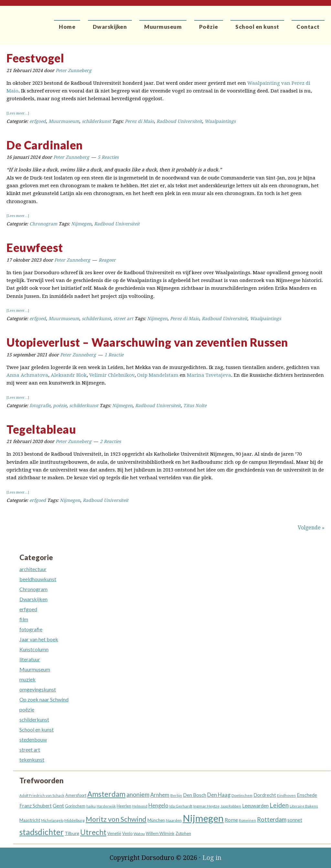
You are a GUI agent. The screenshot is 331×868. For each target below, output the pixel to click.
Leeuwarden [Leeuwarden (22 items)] (255, 806)
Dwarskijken (33, 599)
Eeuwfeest (35, 247)
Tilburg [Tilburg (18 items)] (72, 833)
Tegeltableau (41, 429)
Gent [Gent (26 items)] (58, 805)
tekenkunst (32, 759)
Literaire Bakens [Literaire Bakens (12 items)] (304, 806)
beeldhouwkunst (38, 579)
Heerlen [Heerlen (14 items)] (124, 806)
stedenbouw (33, 739)
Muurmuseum (64, 121)
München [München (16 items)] (156, 820)
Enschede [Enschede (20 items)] (307, 795)
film (24, 619)
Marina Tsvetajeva (209, 375)
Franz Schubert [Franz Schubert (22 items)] (36, 806)
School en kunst (37, 729)
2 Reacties (110, 441)
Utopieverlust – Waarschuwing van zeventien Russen (147, 342)
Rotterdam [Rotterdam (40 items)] (272, 819)
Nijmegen (81, 224)
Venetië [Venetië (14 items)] (114, 834)
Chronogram (43, 224)
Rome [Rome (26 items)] (231, 820)
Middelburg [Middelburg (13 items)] (75, 820)
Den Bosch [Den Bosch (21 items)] (195, 795)
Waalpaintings (220, 121)
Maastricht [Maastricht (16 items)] (30, 820)
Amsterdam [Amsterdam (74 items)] (106, 794)
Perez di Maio (139, 121)
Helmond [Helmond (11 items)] (140, 806)
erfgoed (38, 121)
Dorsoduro (30, 21)
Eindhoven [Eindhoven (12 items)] (286, 795)
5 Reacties (108, 157)
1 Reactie (114, 355)
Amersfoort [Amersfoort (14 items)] (76, 795)
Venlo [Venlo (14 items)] (127, 834)
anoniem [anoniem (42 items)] (138, 794)
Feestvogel (35, 58)
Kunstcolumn (34, 649)
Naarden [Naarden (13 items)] (174, 820)
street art (123, 319)
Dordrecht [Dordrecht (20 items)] (265, 795)
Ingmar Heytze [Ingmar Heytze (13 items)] (206, 806)
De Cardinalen (45, 145)
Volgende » (311, 528)
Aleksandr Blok (69, 375)
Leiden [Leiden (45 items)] (279, 805)
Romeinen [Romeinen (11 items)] (247, 820)
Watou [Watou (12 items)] (139, 834)
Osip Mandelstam (158, 375)
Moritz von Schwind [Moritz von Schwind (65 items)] (116, 819)
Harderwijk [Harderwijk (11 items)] (106, 806)
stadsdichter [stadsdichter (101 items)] (42, 832)
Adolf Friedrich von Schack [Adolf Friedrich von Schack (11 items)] (42, 795)
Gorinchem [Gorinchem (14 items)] (75, 806)
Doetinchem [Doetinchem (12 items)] (242, 795)
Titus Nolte (195, 406)
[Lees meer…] (18, 113)
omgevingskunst (38, 689)
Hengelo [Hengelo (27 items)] (158, 806)
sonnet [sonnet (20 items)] (295, 820)
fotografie (40, 406)
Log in (212, 858)
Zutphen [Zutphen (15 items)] (183, 833)
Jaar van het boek (39, 639)
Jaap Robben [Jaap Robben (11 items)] (231, 806)
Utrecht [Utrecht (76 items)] (93, 832)
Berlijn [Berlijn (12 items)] (176, 795)
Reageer (107, 260)
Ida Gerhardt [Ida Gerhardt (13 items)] (181, 806)
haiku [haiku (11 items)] (91, 806)
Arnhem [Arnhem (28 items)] (160, 795)
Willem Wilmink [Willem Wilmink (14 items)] (160, 834)
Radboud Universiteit (179, 121)
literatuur (30, 659)
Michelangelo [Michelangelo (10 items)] (52, 820)
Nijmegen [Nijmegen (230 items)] (203, 818)
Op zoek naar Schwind (44, 699)
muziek (27, 679)
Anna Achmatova (27, 375)
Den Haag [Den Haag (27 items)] (219, 795)
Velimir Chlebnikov (112, 375)
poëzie (60, 406)
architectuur (33, 569)
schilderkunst (96, 121)
